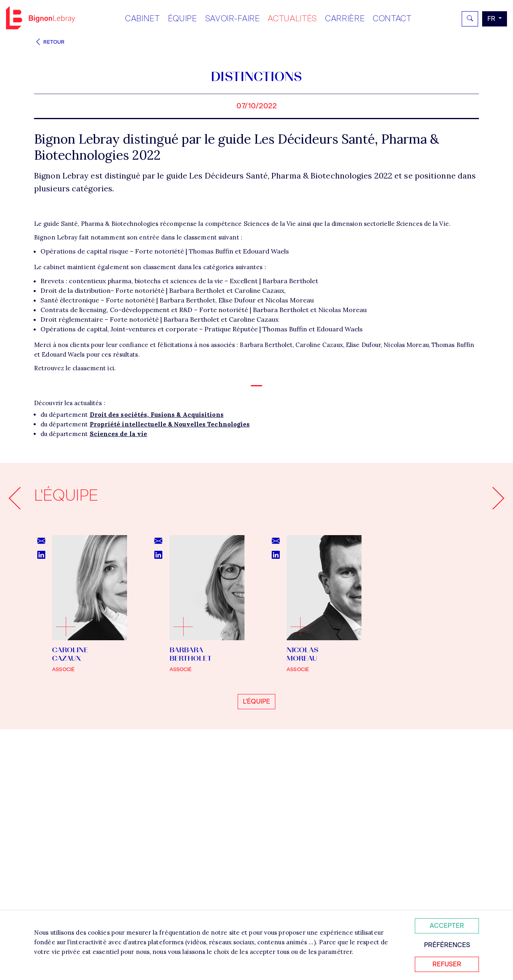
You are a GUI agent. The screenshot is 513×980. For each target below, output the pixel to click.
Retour (49, 42)
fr (492, 19)
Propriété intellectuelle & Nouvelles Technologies (170, 618)
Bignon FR (40, 18)
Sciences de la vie (119, 628)
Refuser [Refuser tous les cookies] (447, 964)
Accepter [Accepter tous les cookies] (447, 926)
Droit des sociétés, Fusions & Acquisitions (157, 608)
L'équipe (256, 895)
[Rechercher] (470, 19)
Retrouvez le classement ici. (75, 562)
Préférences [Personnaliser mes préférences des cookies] (447, 945)
